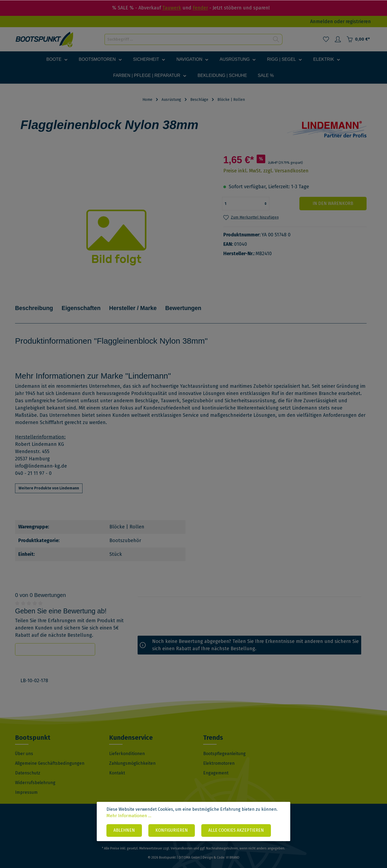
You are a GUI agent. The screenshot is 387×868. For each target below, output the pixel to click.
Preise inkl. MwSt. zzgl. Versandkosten (266, 171)
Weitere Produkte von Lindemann (49, 481)
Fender (200, 8)
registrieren (358, 22)
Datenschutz (28, 765)
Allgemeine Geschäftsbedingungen (50, 756)
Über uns (24, 746)
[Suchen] (276, 39)
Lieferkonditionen (127, 746)
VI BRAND (233, 850)
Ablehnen (124, 830)
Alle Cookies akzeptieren (236, 830)
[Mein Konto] (338, 39)
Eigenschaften (86, 304)
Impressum (26, 785)
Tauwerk (172, 8)
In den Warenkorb (334, 203)
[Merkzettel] (326, 39)
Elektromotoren (219, 756)
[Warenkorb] (358, 39)
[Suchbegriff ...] (187, 39)
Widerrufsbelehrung (35, 775)
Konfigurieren (172, 830)
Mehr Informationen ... (129, 816)
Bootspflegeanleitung (224, 746)
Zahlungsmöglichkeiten (132, 756)
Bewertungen (196, 304)
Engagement (216, 765)
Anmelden (322, 22)
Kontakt (117, 765)
